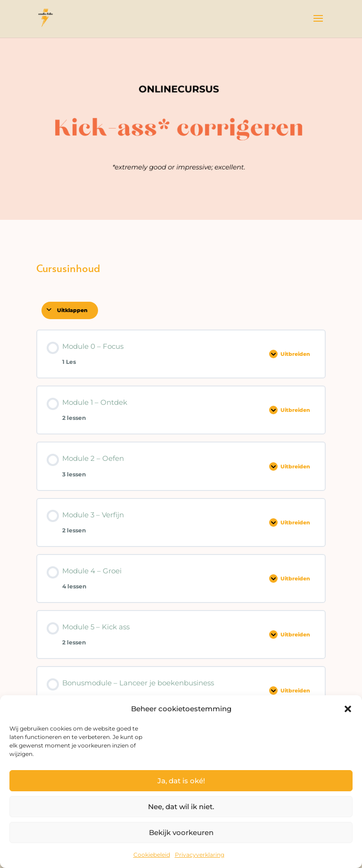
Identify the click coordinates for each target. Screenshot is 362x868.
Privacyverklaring (200, 855)
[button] (348, 709)
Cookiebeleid (152, 855)
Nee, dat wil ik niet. (181, 807)
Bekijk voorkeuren (181, 832)
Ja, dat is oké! (181, 781)
